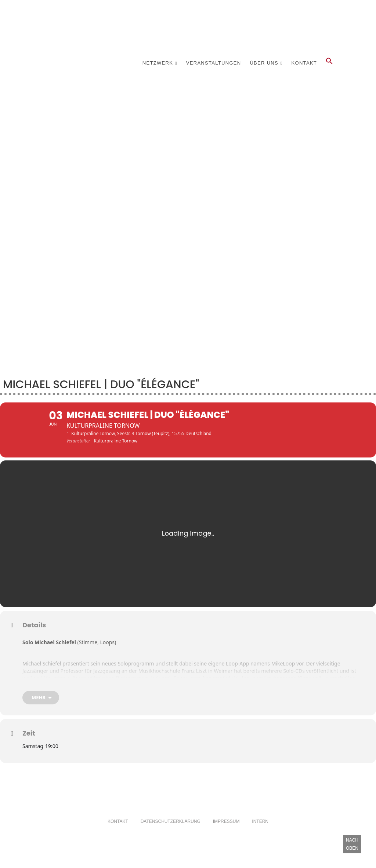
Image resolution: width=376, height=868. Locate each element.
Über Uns (264, 63)
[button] (329, 63)
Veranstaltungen (214, 63)
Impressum (226, 833)
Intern (260, 833)
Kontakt (304, 63)
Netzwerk (158, 63)
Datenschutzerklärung (171, 833)
